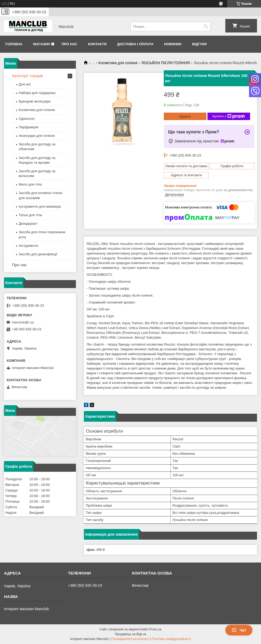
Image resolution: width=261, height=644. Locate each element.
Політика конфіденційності (171, 639)
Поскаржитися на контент (130, 639)
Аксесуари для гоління (37, 136)
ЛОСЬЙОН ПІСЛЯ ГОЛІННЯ (166, 63)
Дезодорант (28, 223)
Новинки (173, 44)
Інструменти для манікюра (40, 206)
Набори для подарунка (37, 93)
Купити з (229, 116)
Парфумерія (28, 127)
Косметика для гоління (118, 63)
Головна (14, 44)
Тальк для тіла (30, 215)
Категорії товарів (27, 76)
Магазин (41, 44)
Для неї (25, 84)
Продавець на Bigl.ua (130, 634)
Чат (239, 630)
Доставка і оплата (135, 44)
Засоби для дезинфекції (38, 254)
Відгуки (199, 44)
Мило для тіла (30, 184)
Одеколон (27, 119)
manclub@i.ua (23, 322)
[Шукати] (206, 26)
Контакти (97, 44)
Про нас (69, 44)
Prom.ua (155, 629)
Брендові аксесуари (35, 101)
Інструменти (28, 246)
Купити (185, 116)
